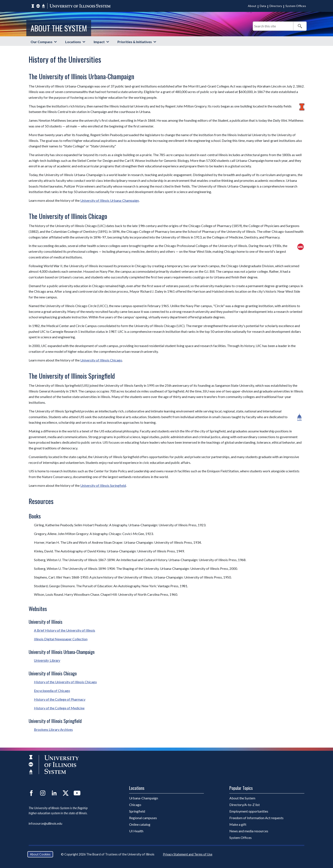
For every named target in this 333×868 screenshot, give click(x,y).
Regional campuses (143, 818)
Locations (73, 42)
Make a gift (238, 824)
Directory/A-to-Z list (245, 805)
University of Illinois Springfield (103, 485)
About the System (59, 28)
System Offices (296, 6)
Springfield (137, 811)
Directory (276, 6)
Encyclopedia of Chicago (52, 691)
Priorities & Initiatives (135, 42)
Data (263, 6)
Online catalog (140, 824)
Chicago (135, 805)
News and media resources (249, 831)
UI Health (136, 831)
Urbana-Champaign (144, 798)
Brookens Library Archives (53, 729)
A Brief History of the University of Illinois (65, 630)
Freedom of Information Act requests (256, 818)
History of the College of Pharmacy (60, 699)
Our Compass (42, 42)
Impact (99, 42)
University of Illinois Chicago (101, 360)
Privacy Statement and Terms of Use (188, 854)
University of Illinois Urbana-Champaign (110, 200)
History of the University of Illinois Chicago (65, 682)
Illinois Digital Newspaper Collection (61, 639)
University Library (47, 661)
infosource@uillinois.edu (45, 824)
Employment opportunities (249, 811)
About (252, 6)
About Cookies (40, 854)
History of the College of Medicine (59, 708)
